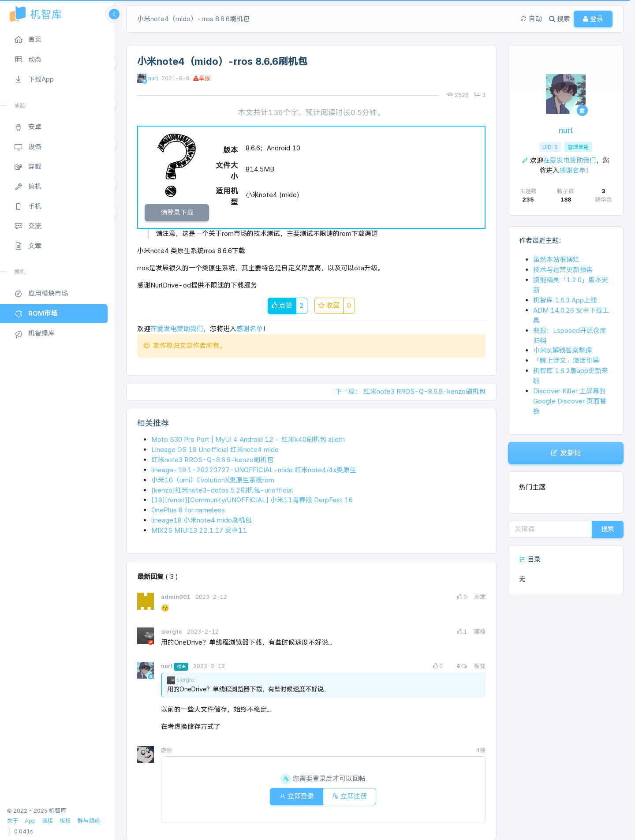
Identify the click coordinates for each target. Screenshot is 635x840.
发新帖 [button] (566, 453)
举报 (202, 78)
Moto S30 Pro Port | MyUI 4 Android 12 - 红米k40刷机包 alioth (248, 439)
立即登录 (297, 796)
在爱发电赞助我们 (177, 329)
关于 (13, 821)
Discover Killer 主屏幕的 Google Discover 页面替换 (570, 401)
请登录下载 (177, 212)
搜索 (608, 529)
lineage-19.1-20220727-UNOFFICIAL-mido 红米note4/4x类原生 (254, 470)
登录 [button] (593, 19)
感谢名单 (250, 329)
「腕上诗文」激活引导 (566, 360)
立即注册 (349, 796)
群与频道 (89, 821)
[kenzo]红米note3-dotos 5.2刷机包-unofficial (222, 490)
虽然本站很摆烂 (556, 259)
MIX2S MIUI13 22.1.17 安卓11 (199, 530)
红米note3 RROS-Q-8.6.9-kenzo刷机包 (212, 460)
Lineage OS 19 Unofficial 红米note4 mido (215, 450)
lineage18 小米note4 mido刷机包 (202, 520)
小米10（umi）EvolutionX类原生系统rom (213, 480)
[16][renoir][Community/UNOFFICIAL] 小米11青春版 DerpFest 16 (252, 500)
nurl (153, 78)
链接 (48, 821)
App (30, 821)
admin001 (176, 597)
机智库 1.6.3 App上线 (565, 300)
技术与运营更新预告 (563, 270)
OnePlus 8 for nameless (188, 510)
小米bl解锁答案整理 (562, 350)
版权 (65, 821)
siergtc (172, 632)
